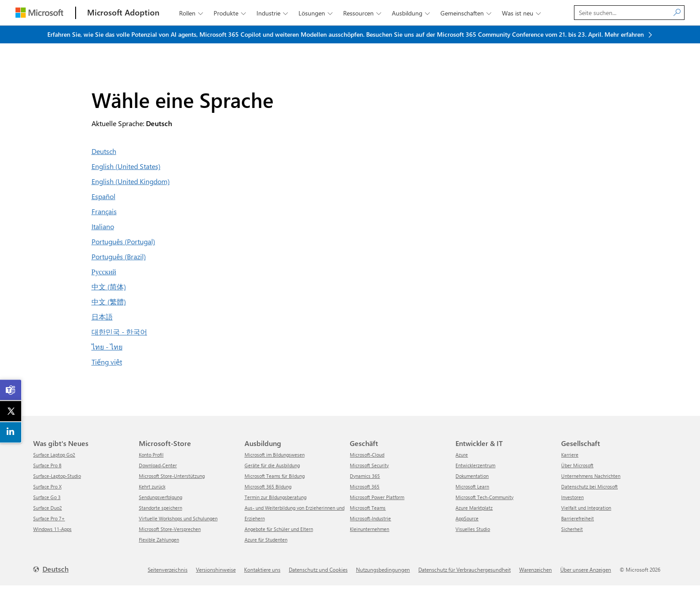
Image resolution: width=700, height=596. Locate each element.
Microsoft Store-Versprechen (170, 529)
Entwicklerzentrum (475, 465)
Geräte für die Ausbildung (272, 465)
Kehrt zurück (152, 486)
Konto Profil (151, 455)
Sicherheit (572, 529)
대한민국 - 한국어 (119, 332)
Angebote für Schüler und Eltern (279, 529)
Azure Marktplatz (474, 508)
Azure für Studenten (266, 540)
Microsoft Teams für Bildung (275, 476)
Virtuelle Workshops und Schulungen (178, 518)
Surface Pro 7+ (49, 518)
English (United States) (126, 166)
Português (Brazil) (119, 256)
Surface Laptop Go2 (54, 455)
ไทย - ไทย (107, 347)
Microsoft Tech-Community (484, 497)
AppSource (467, 518)
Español (103, 196)
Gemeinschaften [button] (467, 13)
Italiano (103, 226)
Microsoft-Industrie (370, 518)
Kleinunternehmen (369, 529)
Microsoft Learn (472, 486)
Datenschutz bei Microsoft (589, 486)
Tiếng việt (107, 362)
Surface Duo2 (48, 508)
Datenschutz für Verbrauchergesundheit (465, 569)
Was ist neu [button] (522, 13)
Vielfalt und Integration (586, 508)
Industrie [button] (273, 13)
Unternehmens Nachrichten (591, 476)
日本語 (102, 317)
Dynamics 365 (365, 476)
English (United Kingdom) (131, 181)
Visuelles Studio (473, 529)
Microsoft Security (369, 465)
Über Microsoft (577, 465)
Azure (462, 455)
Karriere (570, 455)
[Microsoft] (39, 13)
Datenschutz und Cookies (318, 569)
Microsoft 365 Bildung (268, 486)
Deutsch (104, 151)
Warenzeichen (536, 569)
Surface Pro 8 (47, 465)
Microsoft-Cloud (367, 455)
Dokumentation (472, 476)
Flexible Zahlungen (159, 540)
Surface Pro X (47, 486)
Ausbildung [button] (412, 13)
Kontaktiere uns (262, 569)
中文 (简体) (109, 286)
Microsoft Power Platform (377, 497)
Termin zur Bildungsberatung (275, 497)
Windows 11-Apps (52, 529)
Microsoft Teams (368, 508)
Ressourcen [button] (363, 13)
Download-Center (158, 465)
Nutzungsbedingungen (383, 569)
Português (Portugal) (123, 241)
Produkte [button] (231, 13)
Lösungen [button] (316, 13)
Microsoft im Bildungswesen (275, 455)
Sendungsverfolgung (161, 497)
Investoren (572, 497)
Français (104, 211)
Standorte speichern (161, 508)
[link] (11, 390)
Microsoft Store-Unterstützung (172, 476)
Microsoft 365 (365, 486)
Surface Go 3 (47, 497)
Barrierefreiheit (578, 518)
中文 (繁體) (109, 302)
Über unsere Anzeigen (586, 569)
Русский (104, 271)
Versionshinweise (216, 569)
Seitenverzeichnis (168, 569)
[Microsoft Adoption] (123, 13)
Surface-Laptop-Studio (57, 476)
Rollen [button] (192, 13)
